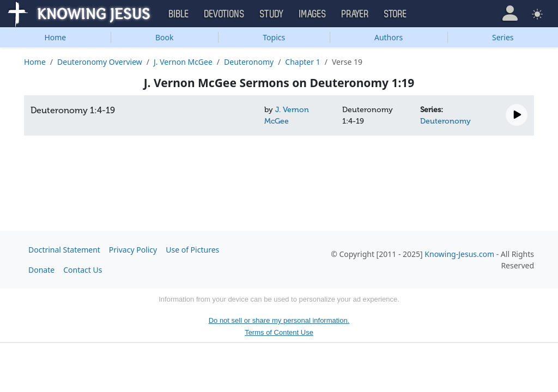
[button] (510, 13)
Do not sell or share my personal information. (279, 320)
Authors (389, 37)
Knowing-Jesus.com (459, 254)
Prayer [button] (355, 14)
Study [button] (272, 14)
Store (396, 14)
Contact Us (83, 270)
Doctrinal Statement (64, 250)
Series (503, 37)
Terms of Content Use (279, 332)
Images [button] (313, 14)
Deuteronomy (249, 62)
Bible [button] (179, 14)
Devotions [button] (225, 14)
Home (55, 37)
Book (165, 37)
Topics (274, 37)
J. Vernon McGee (183, 62)
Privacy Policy (133, 250)
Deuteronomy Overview (100, 62)
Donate (41, 270)
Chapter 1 (302, 62)
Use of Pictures (192, 250)
